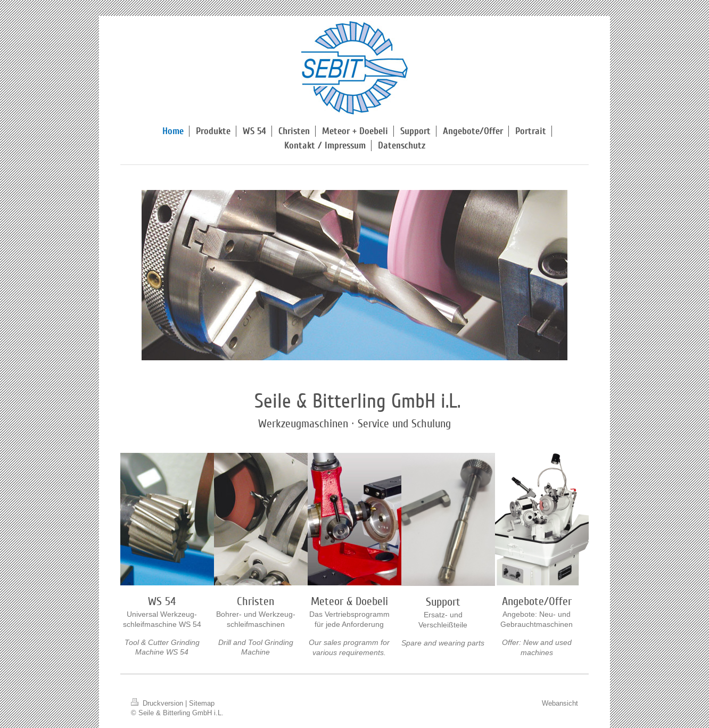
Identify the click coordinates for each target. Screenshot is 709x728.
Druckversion (158, 703)
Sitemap (202, 703)
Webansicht (560, 703)
